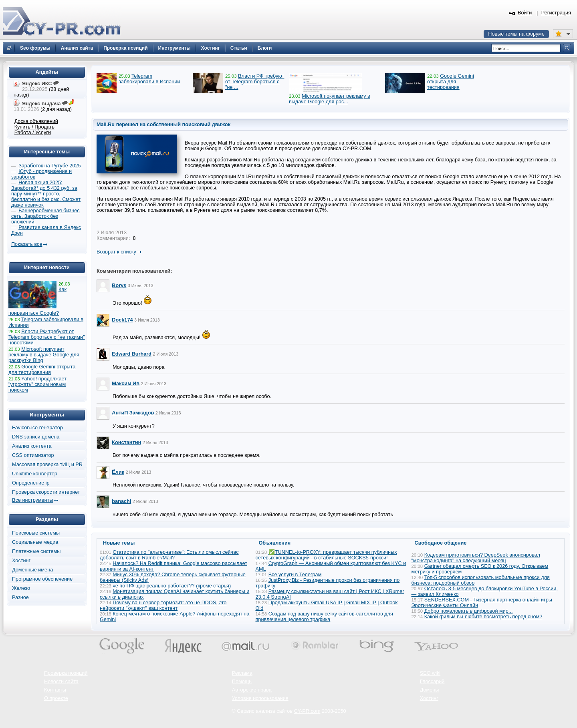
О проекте (56, 698)
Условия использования (260, 698)
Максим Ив (126, 384)
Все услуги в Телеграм (295, 575)
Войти (525, 13)
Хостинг (21, 561)
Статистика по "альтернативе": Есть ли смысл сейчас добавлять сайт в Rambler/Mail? (169, 555)
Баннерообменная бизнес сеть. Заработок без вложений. (45, 216)
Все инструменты (32, 500)
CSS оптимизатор (33, 455)
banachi (121, 501)
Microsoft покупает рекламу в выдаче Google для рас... (330, 99)
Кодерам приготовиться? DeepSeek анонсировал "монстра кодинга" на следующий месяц (476, 558)
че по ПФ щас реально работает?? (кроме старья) (172, 586)
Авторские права (252, 690)
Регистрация (556, 13)
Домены (430, 690)
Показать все (27, 244)
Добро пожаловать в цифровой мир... (469, 611)
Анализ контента (32, 446)
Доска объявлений (36, 121)
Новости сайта (61, 682)
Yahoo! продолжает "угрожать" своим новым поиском (37, 384)
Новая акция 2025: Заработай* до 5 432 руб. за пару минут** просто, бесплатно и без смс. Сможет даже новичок (46, 194)
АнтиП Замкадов (133, 413)
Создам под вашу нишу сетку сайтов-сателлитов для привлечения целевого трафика (324, 617)
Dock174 (122, 320)
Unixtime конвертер (35, 474)
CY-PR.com (307, 711)
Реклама (242, 673)
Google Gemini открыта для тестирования (451, 82)
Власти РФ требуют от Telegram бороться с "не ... (255, 82)
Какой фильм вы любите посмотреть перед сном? (483, 617)
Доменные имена (32, 570)
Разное (20, 597)
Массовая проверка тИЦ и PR (47, 465)
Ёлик (118, 472)
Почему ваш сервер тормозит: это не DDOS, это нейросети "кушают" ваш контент (163, 605)
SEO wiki (430, 673)
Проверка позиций (66, 673)
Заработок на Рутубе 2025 (49, 166)
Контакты (55, 690)
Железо (21, 588)
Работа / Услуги (33, 133)
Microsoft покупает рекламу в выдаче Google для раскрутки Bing (44, 355)
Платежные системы (36, 551)
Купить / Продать (34, 127)
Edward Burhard (132, 354)
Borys (119, 286)
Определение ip (31, 483)
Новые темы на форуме (516, 34)
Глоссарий (432, 682)
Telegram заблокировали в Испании (149, 79)
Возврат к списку (116, 252)
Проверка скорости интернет (46, 492)
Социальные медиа (35, 542)
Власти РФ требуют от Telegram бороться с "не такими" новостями (47, 337)
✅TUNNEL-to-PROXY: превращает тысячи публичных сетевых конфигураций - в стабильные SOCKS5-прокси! (326, 555)
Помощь (242, 682)
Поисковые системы (36, 533)
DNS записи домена (36, 437)
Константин (126, 442)
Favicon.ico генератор (37, 428)
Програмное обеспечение (42, 579)
